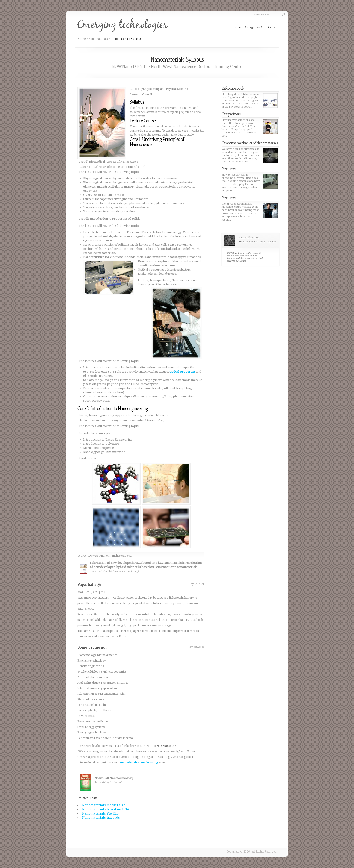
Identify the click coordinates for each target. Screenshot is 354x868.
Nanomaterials (98, 39)
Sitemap (272, 27)
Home (82, 39)
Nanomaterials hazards (101, 818)
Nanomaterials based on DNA (106, 809)
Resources (229, 169)
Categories (254, 27)
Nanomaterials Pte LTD (100, 813)
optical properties (182, 372)
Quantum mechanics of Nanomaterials (250, 143)
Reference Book (233, 88)
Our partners (231, 114)
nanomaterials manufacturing (138, 762)
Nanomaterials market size (104, 805)
